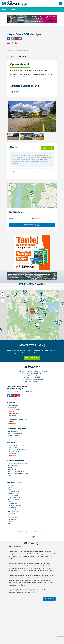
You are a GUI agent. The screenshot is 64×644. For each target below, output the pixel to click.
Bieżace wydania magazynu (16, 475)
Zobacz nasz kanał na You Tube (17, 514)
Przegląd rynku (12, 545)
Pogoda (10, 510)
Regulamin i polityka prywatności (18, 461)
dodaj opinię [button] (47, 148)
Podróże (10, 543)
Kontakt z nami (12, 457)
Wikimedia (61, 381)
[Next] (56, 57)
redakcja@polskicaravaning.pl (34, 421)
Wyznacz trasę (32, 225)
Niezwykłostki (12, 561)
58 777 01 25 (33, 417)
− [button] (10, 189)
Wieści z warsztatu (13, 553)
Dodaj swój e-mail (32, 400)
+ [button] (10, 186)
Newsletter (11, 463)
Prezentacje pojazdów (14, 547)
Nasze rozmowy (13, 559)
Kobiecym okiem (13, 535)
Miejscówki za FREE (14, 489)
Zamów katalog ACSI (14, 477)
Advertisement (13, 455)
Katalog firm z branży (14, 493)
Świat (10, 531)
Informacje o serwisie (14, 451)
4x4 (9, 557)
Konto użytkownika (14, 447)
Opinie (23, 57)
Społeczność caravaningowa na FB (18, 516)
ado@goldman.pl (34, 423)
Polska (10, 529)
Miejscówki (9, 9)
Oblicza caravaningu (14, 539)
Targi (9, 565)
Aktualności (11, 527)
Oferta (11, 57)
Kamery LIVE (12, 512)
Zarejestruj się (12, 449)
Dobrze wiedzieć (13, 551)
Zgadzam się (49, 641)
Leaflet (39, 207)
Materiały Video (13, 508)
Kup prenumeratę (13, 473)
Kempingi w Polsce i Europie (16, 487)
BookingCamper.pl (13, 495)
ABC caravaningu (13, 537)
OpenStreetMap (47, 207)
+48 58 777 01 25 (34, 419)
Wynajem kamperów (14, 541)
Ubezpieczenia (12, 465)
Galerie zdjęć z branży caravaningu (18, 506)
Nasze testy (12, 555)
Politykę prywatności (44, 593)
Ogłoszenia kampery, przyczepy (17, 491)
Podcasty (11, 563)
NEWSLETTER (28, 387)
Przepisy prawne (13, 549)
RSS (9, 459)
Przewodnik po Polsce (14, 533)
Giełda (10, 518)
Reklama (11, 453)
